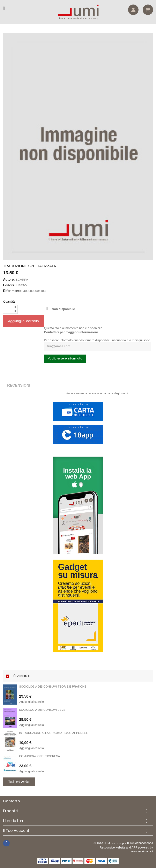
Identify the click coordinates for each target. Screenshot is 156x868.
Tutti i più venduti (19, 782)
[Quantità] (8, 309)
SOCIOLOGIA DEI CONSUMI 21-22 (42, 710)
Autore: (9, 280)
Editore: (9, 285)
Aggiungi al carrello (23, 321)
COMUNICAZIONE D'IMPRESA (40, 756)
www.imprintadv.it (142, 851)
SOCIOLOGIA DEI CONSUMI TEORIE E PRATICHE (53, 687)
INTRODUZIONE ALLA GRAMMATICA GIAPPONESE (54, 733)
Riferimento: (13, 291)
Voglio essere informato (65, 358)
